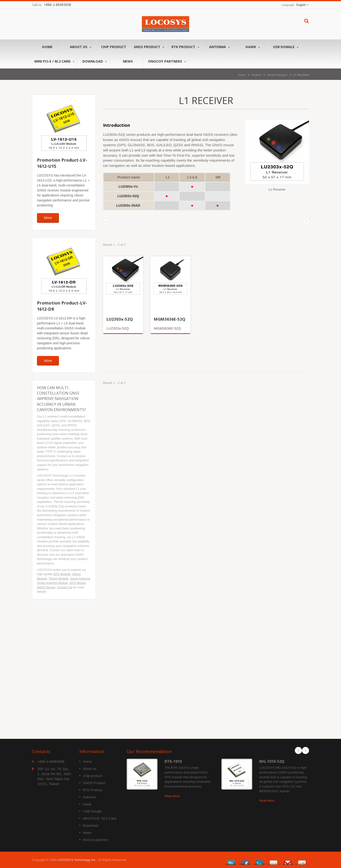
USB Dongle (286, 47)
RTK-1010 (173, 761)
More (48, 218)
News (128, 61)
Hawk (253, 47)
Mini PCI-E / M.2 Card (54, 61)
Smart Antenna (80, 579)
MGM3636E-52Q (170, 319)
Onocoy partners (167, 61)
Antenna (219, 47)
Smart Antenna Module (52, 583)
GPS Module (62, 574)
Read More (172, 796)
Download (95, 61)
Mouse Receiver (277, 75)
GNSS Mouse (46, 587)
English (301, 5)
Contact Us (65, 587)
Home (47, 47)
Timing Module (58, 579)
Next (305, 750)
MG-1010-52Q (272, 761)
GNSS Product (149, 47)
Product (256, 75)
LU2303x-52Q (120, 319)
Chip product (114, 47)
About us (80, 47)
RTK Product (185, 47)
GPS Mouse (78, 583)
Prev (298, 750)
